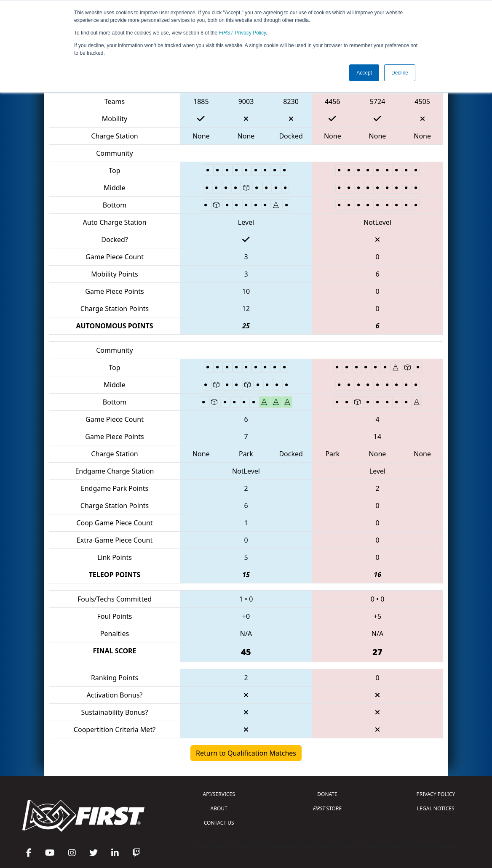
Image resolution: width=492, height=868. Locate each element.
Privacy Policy (243, 33)
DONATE (327, 794)
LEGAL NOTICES (436, 808)
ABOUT (219, 808)
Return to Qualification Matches (246, 753)
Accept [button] (364, 73)
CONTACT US (219, 823)
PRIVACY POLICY (436, 794)
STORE (327, 808)
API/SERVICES (219, 794)
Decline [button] (400, 73)
